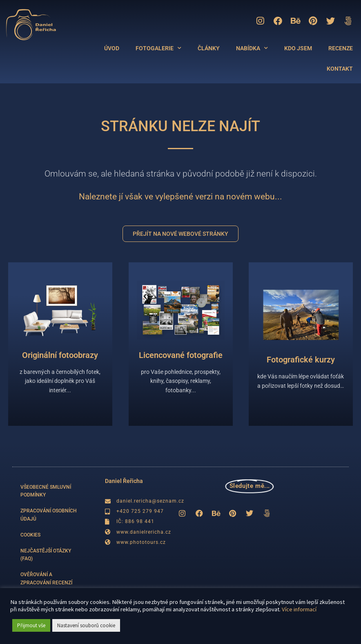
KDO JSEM (298, 49)
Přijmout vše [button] (31, 625)
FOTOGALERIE (158, 49)
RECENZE (341, 49)
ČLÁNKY (209, 49)
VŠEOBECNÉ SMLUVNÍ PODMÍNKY (46, 491)
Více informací (299, 609)
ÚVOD (112, 49)
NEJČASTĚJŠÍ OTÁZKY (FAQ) (46, 555)
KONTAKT (340, 69)
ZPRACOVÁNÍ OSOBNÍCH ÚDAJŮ (49, 515)
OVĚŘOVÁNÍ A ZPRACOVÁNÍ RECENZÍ (46, 578)
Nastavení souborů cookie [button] (86, 625)
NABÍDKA (252, 49)
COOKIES (30, 535)
